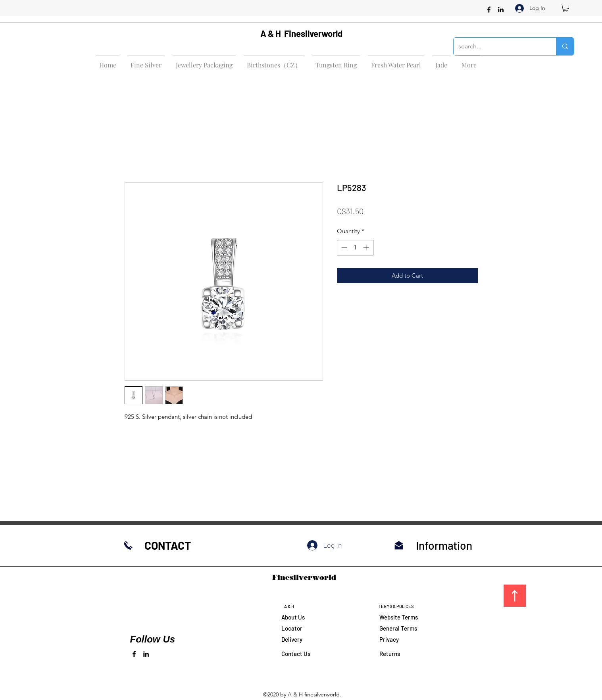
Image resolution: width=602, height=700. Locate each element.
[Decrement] (343, 248)
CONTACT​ (168, 545)
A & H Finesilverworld (301, 33)
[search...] (499, 46)
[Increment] (367, 248)
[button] (566, 8)
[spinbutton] (355, 248)
